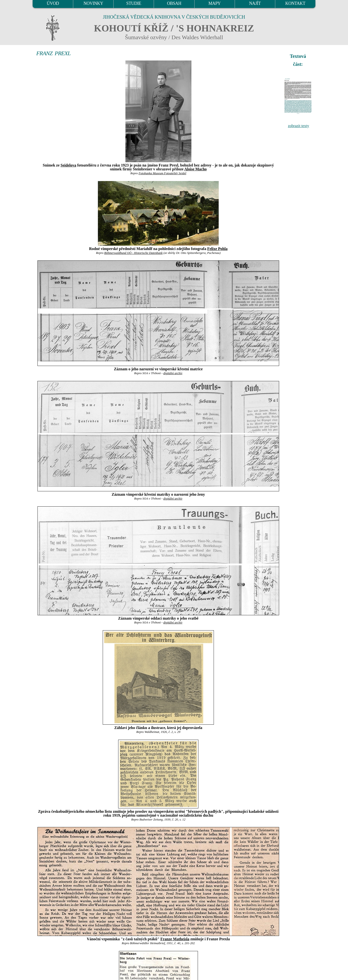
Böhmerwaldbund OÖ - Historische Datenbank (133, 253)
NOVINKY (93, 3)
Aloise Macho (195, 169)
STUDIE (134, 3)
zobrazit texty (298, 126)
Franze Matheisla (175, 939)
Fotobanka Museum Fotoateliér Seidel (162, 173)
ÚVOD (53, 3)
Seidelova (69, 165)
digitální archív (173, 373)
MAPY (214, 3)
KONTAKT (295, 3)
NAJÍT (255, 3)
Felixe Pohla (217, 249)
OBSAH (174, 3)
